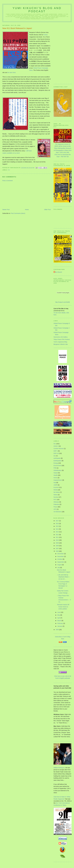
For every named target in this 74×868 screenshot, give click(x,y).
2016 (57, 524)
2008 (57, 546)
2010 (57, 540)
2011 (57, 537)
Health (56, 475)
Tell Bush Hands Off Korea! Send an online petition (63, 607)
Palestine (56, 504)
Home (27, 210)
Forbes (46, 35)
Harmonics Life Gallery (61, 337)
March (59, 621)
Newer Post (6, 210)
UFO (55, 509)
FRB (55, 468)
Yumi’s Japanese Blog (60, 342)
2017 (57, 521)
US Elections (58, 512)
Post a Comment (8, 181)
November (61, 556)
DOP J (56, 451)
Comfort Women (59, 449)
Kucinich (56, 487)
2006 (57, 551)
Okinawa (56, 502)
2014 (57, 529)
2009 (57, 543)
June (59, 612)
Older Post (48, 210)
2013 (57, 532)
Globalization (58, 470)
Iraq (55, 483)
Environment (57, 466)
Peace (56, 507)
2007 (57, 548)
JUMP (55, 485)
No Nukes (57, 492)
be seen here (12, 72)
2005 (57, 630)
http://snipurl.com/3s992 (63, 302)
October (60, 559)
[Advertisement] (17, 195)
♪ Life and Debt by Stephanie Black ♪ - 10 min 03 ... (64, 577)
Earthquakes (57, 461)
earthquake (57, 458)
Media (55, 490)
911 (9, 170)
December (61, 554)
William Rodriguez (59, 768)
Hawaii (56, 473)
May (59, 615)
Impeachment (58, 480)
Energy (56, 463)
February (60, 623)
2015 (57, 526)
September (61, 562)
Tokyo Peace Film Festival (62, 339)
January (60, 626)
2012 (57, 535)
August (60, 565)
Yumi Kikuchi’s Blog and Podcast (37, 10)
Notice (56, 495)
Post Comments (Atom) (18, 213)
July (59, 568)
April (59, 618)
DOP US (56, 453)
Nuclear (56, 497)
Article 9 (56, 446)
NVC (55, 500)
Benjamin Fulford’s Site (61, 344)
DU (55, 456)
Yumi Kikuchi (58, 272)
